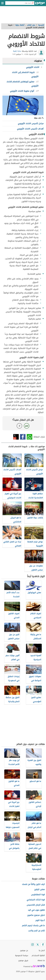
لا (19, 426)
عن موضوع (24, 950)
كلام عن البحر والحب (36, 931)
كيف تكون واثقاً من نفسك (33, 884)
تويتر (16, 437)
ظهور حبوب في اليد (36, 910)
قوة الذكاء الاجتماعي (36, 900)
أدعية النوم (40, 920)
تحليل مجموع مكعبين (36, 915)
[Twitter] (38, 945)
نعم (27, 426)
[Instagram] (33, 945)
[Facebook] (43, 945)
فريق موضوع (23, 961)
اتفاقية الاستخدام (38, 956)
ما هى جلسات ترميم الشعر (33, 925)
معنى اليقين (39, 889)
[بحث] (33, 3)
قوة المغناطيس (38, 895)
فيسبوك (23, 437)
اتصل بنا (42, 950)
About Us (41, 961)
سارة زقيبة (17, 51)
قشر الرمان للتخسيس (36, 905)
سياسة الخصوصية (22, 956)
